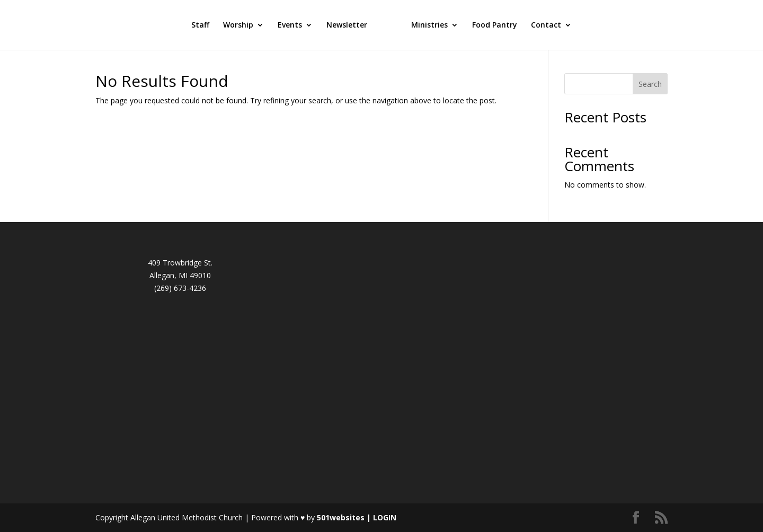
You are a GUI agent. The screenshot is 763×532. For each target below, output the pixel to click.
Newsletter (347, 25)
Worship (238, 25)
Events (290, 25)
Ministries (429, 25)
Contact (546, 25)
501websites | (345, 517)
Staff (200, 25)
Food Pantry (495, 25)
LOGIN (385, 517)
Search (650, 84)
